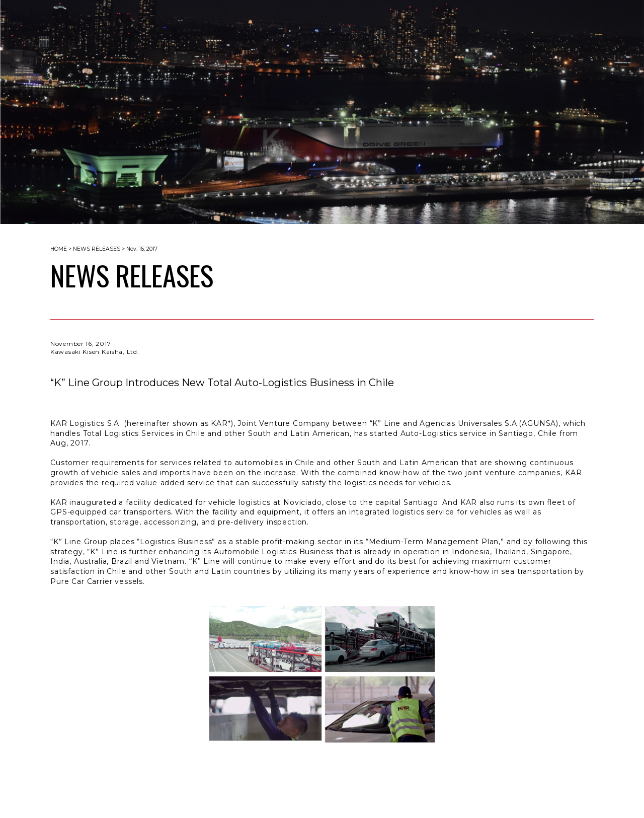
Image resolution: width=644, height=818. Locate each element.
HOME (59, 249)
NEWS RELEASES (97, 249)
